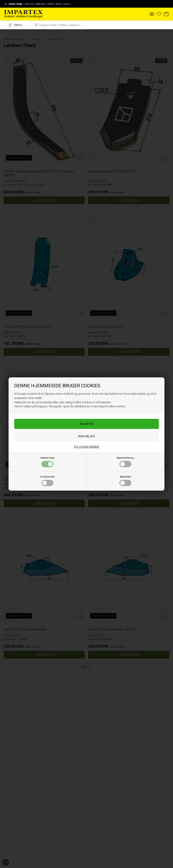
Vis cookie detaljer (86, 446)
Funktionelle (47, 481)
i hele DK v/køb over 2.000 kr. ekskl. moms (37, 4)
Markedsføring (125, 462)
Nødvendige (48, 462)
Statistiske (125, 481)
